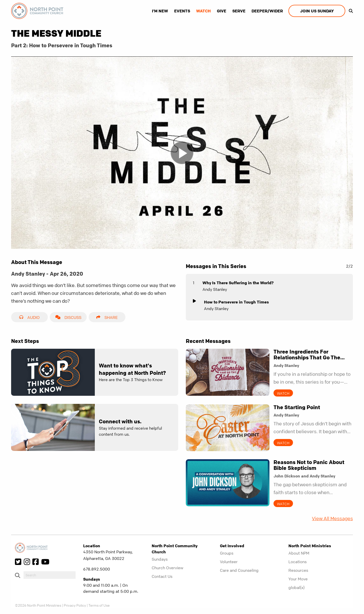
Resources (298, 570)
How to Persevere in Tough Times (236, 302)
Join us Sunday (317, 11)
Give (222, 11)
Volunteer (229, 562)
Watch (203, 11)
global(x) (297, 587)
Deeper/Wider (267, 11)
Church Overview (167, 568)
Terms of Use (99, 605)
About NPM (299, 553)
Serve (239, 11)
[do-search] (50, 575)
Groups (227, 553)
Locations (298, 562)
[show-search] (350, 11)
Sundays (160, 559)
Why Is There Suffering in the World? (238, 283)
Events (182, 11)
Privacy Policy (75, 605)
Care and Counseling (239, 570)
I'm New (160, 11)
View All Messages (332, 519)
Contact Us (162, 576)
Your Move (298, 579)
